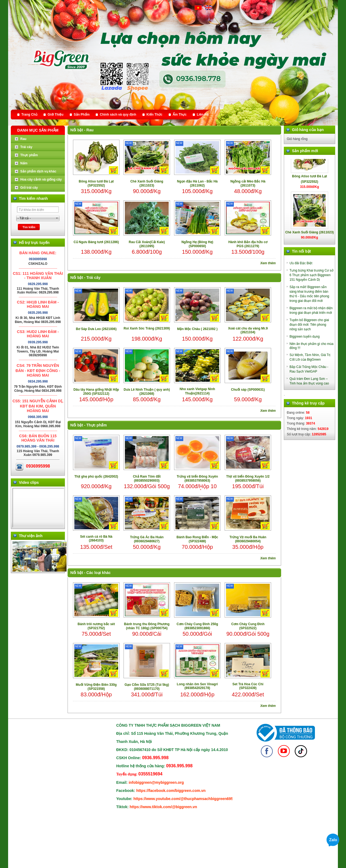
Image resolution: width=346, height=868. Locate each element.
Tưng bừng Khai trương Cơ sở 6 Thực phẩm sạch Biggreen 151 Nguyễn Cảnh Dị (311, 275)
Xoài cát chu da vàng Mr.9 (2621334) (248, 330)
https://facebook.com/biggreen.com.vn (171, 791)
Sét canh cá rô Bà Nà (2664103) (96, 539)
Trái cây (94, 278)
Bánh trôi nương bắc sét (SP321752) (96, 626)
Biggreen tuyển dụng (305, 337)
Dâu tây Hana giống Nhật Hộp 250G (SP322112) (96, 392)
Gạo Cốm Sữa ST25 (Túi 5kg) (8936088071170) (147, 687)
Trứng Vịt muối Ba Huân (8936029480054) (248, 539)
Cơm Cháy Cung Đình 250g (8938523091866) (197, 626)
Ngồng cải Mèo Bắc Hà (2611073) (248, 183)
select (57, 218)
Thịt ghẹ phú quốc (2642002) (96, 477)
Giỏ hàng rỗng (297, 139)
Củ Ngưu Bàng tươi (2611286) (96, 242)
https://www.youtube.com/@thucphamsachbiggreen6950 (184, 799)
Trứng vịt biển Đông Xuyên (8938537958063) (197, 479)
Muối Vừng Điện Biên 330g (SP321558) (96, 687)
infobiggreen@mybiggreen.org (156, 782)
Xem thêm (268, 263)
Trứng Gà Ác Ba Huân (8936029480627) (147, 539)
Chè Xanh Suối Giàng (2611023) (147, 183)
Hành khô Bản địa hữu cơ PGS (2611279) (248, 244)
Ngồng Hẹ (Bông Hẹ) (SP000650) (197, 244)
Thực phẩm (97, 425)
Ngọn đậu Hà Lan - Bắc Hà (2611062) (197, 183)
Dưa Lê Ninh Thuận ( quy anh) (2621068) (147, 392)
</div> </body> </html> (38, 508)
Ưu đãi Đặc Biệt (301, 263)
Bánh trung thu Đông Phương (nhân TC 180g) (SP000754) (147, 626)
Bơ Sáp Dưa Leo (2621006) (96, 329)
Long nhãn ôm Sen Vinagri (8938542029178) (197, 686)
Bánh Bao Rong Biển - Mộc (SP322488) (197, 539)
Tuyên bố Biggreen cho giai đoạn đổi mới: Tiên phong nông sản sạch (309, 325)
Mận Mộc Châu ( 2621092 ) (197, 329)
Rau (90, 130)
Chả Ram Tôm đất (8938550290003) (147, 479)
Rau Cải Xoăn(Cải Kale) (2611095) (147, 244)
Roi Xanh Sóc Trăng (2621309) (147, 328)
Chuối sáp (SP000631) (248, 390)
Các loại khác (99, 573)
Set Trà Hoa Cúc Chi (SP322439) (248, 686)
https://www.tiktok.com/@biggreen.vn (164, 807)
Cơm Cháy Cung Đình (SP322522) (248, 626)
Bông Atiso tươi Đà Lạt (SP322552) (96, 183)
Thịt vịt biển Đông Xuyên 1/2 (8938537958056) (248, 479)
